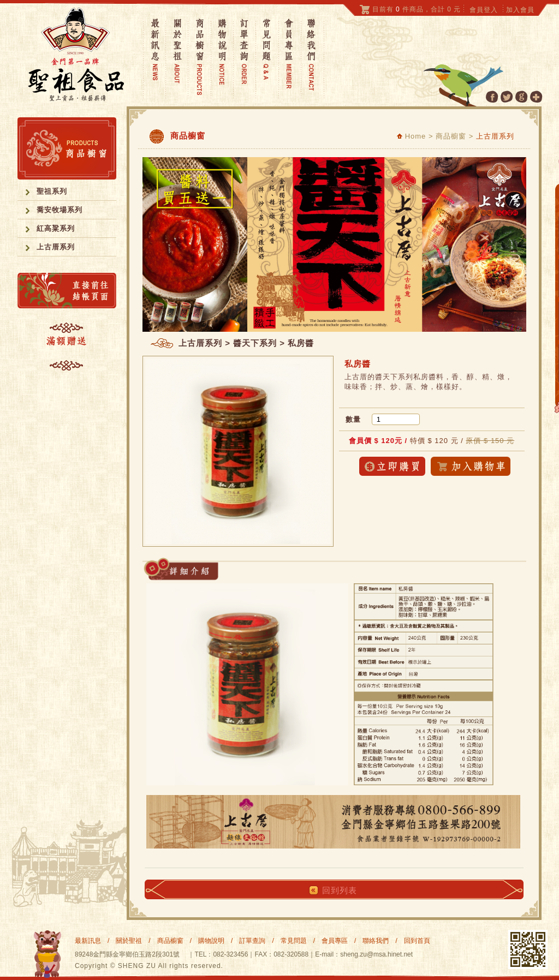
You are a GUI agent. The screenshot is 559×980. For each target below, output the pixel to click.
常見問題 (294, 941)
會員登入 (484, 10)
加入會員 (520, 10)
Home (411, 136)
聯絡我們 (376, 941)
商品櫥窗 (170, 941)
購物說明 (211, 941)
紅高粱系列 (56, 228)
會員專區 (335, 941)
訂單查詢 (252, 941)
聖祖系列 (52, 191)
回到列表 (340, 890)
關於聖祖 (129, 941)
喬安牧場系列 (60, 210)
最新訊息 (88, 941)
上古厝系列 (56, 247)
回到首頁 (417, 941)
